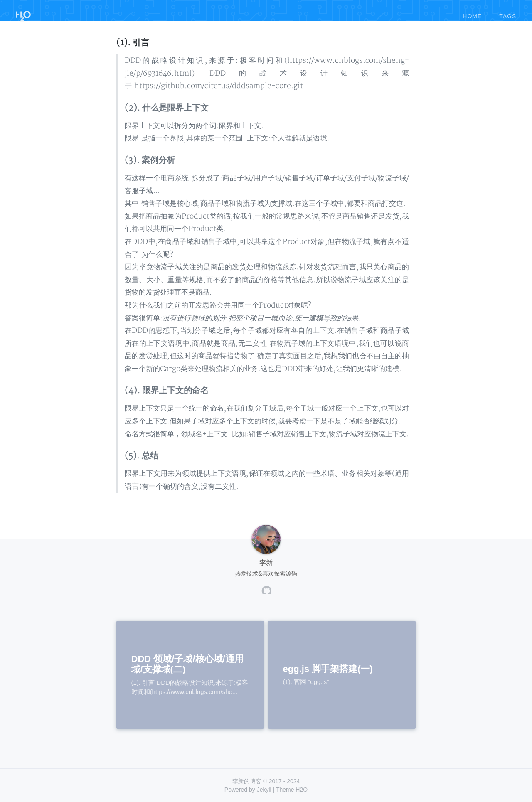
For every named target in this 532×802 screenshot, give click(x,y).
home (472, 12)
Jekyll (264, 790)
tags (508, 12)
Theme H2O (292, 790)
